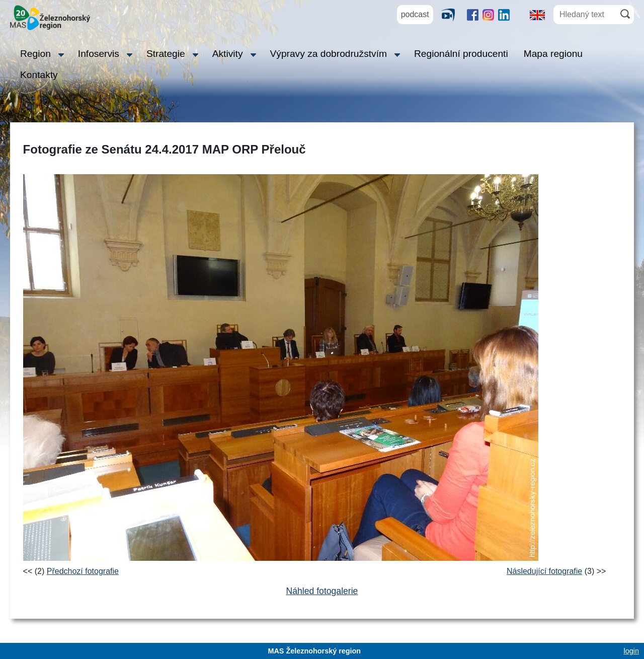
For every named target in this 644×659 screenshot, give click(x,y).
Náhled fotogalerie (322, 591)
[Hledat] (625, 14)
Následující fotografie (544, 571)
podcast (415, 14)
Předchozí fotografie (83, 571)
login (631, 651)
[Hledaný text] (585, 15)
